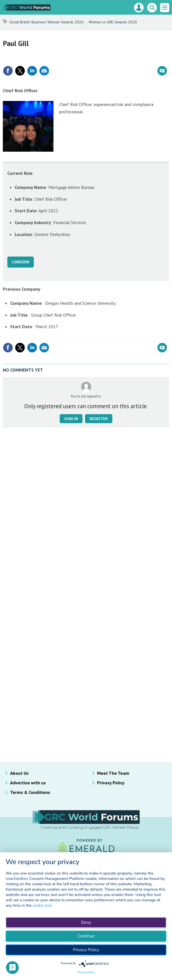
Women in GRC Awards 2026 (113, 22)
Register (99, 419)
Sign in (71, 419)
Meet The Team (113, 773)
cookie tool (42, 905)
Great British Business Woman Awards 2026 (47, 22)
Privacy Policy (111, 783)
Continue (86, 936)
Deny (86, 922)
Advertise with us (28, 783)
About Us (19, 773)
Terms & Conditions (30, 792)
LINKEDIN (21, 262)
